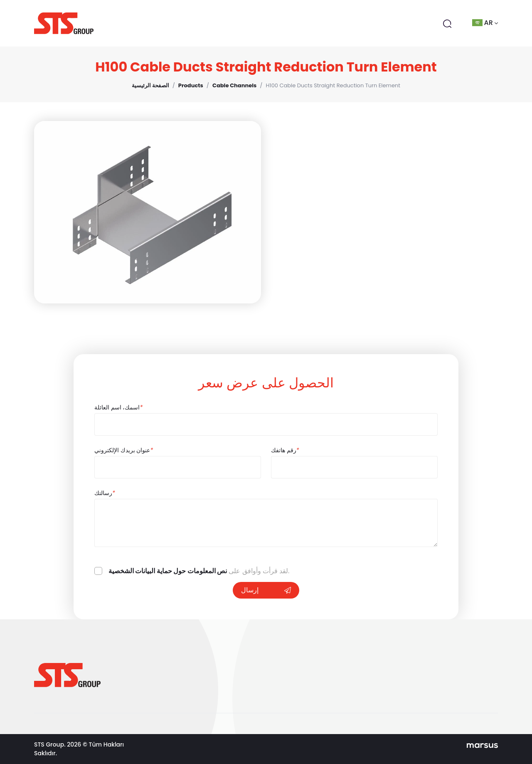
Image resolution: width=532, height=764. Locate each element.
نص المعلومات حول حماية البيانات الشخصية (168, 571)
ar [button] (485, 23)
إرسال (266, 590)
